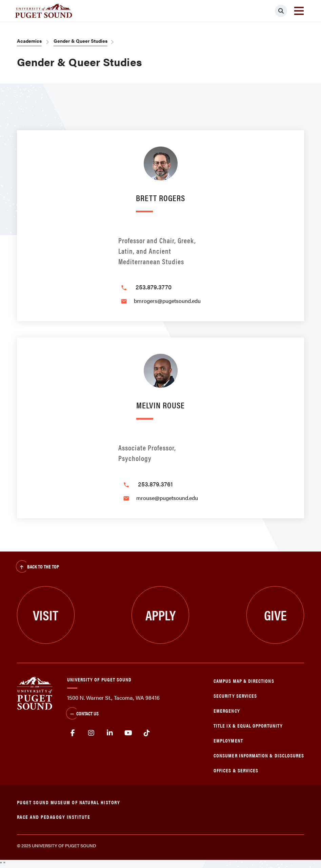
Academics (29, 41)
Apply (160, 615)
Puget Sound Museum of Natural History (69, 802)
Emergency (227, 710)
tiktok (147, 733)
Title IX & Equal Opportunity (248, 725)
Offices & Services (236, 770)
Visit (46, 615)
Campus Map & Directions (244, 681)
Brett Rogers (160, 198)
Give (275, 615)
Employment (228, 740)
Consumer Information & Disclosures (259, 755)
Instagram (91, 733)
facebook (73, 733)
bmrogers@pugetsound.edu (167, 301)
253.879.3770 (154, 287)
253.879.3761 (155, 484)
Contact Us (82, 714)
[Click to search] (281, 11)
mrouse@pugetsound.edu (167, 498)
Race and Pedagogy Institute (54, 817)
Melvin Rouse (160, 405)
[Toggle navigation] (299, 11)
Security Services (235, 696)
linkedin (110, 733)
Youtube (128, 733)
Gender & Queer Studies (81, 41)
